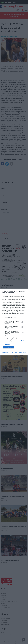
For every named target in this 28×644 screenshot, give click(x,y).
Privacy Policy (22, 352)
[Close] (25, 292)
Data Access (14, 352)
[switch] (22, 322)
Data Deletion (6, 352)
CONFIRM (9, 347)
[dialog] (14, 322)
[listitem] (14, 318)
